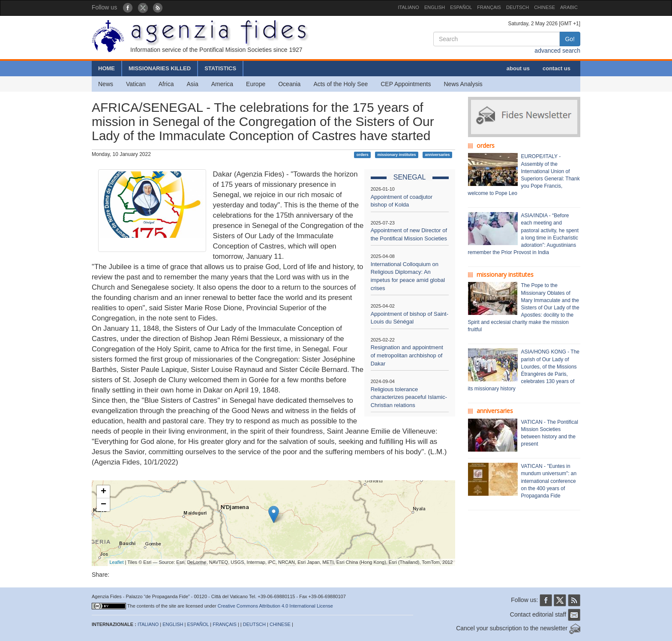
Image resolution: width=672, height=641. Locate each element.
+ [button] (103, 492)
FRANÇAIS (489, 7)
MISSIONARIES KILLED (160, 68)
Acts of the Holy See (340, 84)
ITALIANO (409, 7)
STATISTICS (220, 68)
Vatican (136, 84)
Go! (570, 39)
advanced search (557, 51)
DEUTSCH (517, 7)
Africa (166, 84)
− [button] (103, 505)
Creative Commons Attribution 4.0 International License (275, 606)
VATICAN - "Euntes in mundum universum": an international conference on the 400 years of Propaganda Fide (549, 481)
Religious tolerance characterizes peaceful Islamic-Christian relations (409, 397)
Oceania (289, 84)
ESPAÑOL (461, 7)
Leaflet (117, 562)
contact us (556, 68)
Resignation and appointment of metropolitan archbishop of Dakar (407, 355)
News (106, 84)
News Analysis (463, 84)
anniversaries (437, 155)
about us (518, 68)
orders (363, 155)
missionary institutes (397, 155)
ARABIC (569, 7)
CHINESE (544, 7)
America (222, 84)
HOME (106, 68)
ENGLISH (435, 7)
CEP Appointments (406, 84)
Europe (256, 84)
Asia (192, 84)
